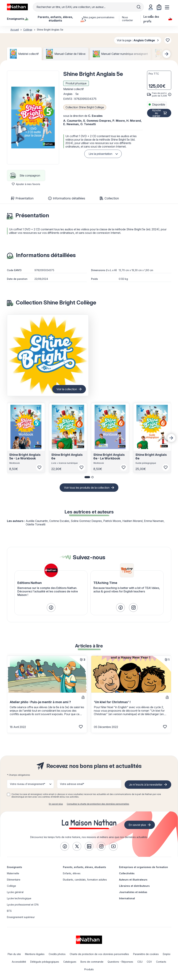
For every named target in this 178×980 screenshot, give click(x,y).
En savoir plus (56, 804)
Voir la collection (67, 389)
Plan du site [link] (14, 954)
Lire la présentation (100, 154)
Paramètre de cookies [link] (146, 954)
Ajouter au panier (157, 113)
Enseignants (15, 867)
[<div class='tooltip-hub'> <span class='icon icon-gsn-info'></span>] (170, 94)
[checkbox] (9, 794)
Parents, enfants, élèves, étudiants (84, 867)
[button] (33, 118)
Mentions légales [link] (35, 954)
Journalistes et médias (133, 892)
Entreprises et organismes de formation (143, 867)
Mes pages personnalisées (99, 19)
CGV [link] (149, 962)
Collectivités (127, 873)
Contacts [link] (161, 962)
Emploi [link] (167, 954)
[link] (51, 608)
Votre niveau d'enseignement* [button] (28, 784)
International (127, 898)
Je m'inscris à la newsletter (146, 785)
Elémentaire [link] (14, 880)
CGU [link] (140, 962)
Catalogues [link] (70, 962)
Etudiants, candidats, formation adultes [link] (85, 880)
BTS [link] (9, 911)
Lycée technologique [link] (19, 898)
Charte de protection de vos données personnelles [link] (99, 954)
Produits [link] (89, 969)
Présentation (22, 198)
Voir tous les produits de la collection (87, 488)
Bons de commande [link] (92, 962)
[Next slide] (167, 54)
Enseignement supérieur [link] (21, 917)
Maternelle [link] (13, 873)
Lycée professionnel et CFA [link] (23, 905)
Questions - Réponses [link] (120, 962)
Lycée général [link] (15, 892)
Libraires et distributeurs (134, 886)
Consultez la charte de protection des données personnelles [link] (98, 804)
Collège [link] (11, 886)
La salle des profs (157, 19)
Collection (109, 198)
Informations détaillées (67, 198)
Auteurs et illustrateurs (133, 880)
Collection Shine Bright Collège (85, 107)
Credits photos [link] (57, 954)
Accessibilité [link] (19, 962)
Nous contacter (128, 19)
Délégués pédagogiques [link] (45, 962)
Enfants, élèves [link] (72, 873)
